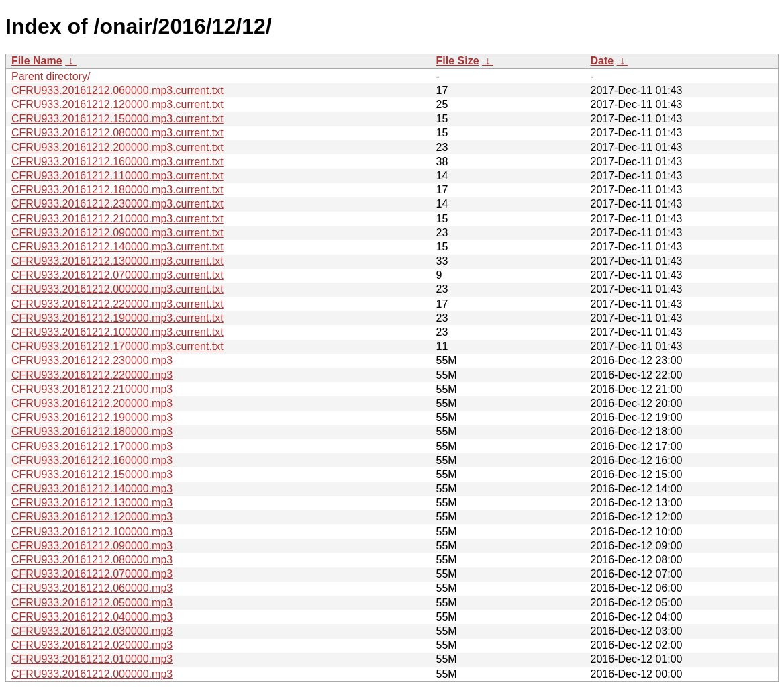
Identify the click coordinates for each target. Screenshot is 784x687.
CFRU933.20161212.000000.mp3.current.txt (117, 289)
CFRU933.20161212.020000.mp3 (92, 645)
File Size (458, 61)
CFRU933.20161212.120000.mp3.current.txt (117, 104)
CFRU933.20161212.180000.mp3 (92, 431)
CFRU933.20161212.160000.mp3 (92, 460)
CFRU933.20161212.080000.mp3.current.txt (117, 133)
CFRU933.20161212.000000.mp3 (92, 674)
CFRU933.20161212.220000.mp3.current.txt (117, 304)
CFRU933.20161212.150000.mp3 (92, 474)
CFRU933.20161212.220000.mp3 (92, 375)
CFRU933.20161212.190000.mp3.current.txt (117, 318)
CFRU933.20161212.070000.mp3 (92, 574)
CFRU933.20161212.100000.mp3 (92, 532)
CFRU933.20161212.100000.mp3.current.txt (117, 332)
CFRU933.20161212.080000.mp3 (92, 560)
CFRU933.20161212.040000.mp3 (92, 617)
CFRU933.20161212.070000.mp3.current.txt (117, 275)
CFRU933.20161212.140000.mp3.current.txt (117, 247)
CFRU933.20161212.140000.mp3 (92, 489)
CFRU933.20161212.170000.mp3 (92, 446)
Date (602, 61)
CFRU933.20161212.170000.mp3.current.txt (117, 346)
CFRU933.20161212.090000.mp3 (92, 546)
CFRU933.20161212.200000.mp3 (92, 403)
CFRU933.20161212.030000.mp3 (92, 631)
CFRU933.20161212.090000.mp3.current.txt (117, 233)
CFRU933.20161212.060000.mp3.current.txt (117, 90)
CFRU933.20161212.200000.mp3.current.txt (117, 147)
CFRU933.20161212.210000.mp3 (92, 389)
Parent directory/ (51, 76)
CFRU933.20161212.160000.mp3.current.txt (117, 162)
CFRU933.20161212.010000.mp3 (92, 659)
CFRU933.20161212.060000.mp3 (92, 588)
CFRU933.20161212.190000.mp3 (92, 417)
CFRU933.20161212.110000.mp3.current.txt (117, 176)
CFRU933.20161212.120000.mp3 (92, 517)
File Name (37, 61)
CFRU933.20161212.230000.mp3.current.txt (117, 204)
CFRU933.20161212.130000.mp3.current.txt (117, 261)
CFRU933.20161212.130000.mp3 (92, 503)
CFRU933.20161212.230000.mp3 (92, 360)
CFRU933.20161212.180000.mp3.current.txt (117, 190)
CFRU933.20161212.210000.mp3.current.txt (117, 219)
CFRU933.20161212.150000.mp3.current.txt (117, 119)
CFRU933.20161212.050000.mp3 (92, 603)
